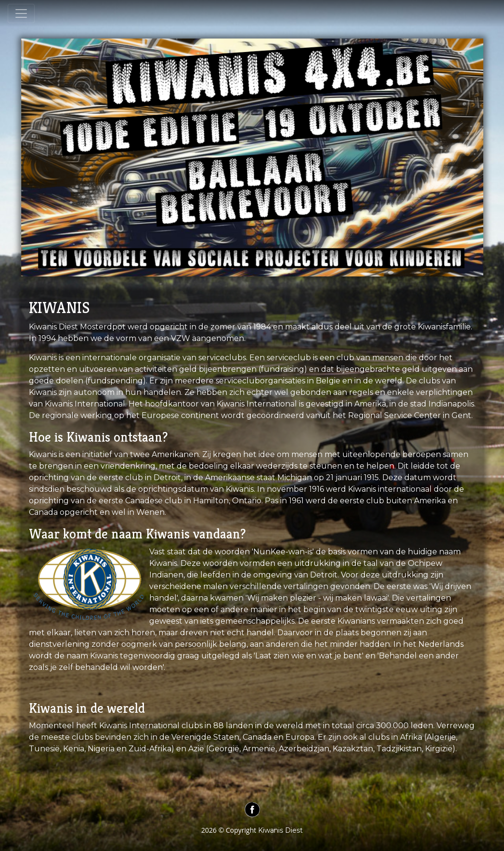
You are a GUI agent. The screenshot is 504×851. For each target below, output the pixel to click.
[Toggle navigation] (21, 13)
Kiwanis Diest (280, 830)
